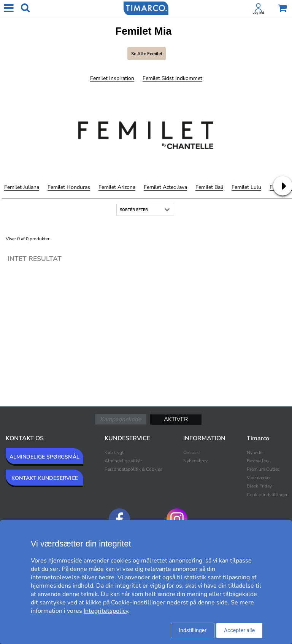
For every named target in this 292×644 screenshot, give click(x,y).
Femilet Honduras (69, 187)
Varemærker (259, 478)
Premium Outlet (263, 469)
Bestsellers (258, 461)
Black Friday (259, 486)
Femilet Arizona (117, 187)
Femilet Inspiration (112, 78)
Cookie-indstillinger (267, 495)
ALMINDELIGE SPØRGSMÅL (44, 457)
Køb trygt (114, 452)
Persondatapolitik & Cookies (133, 469)
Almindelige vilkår (123, 461)
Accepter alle (239, 630)
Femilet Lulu (246, 187)
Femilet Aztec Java (165, 187)
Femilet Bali (209, 187)
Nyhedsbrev (195, 461)
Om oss (191, 452)
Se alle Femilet (147, 54)
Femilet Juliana (22, 187)
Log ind (258, 13)
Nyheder (255, 452)
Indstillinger (193, 630)
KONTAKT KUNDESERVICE (45, 478)
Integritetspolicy (106, 611)
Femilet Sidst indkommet (172, 78)
